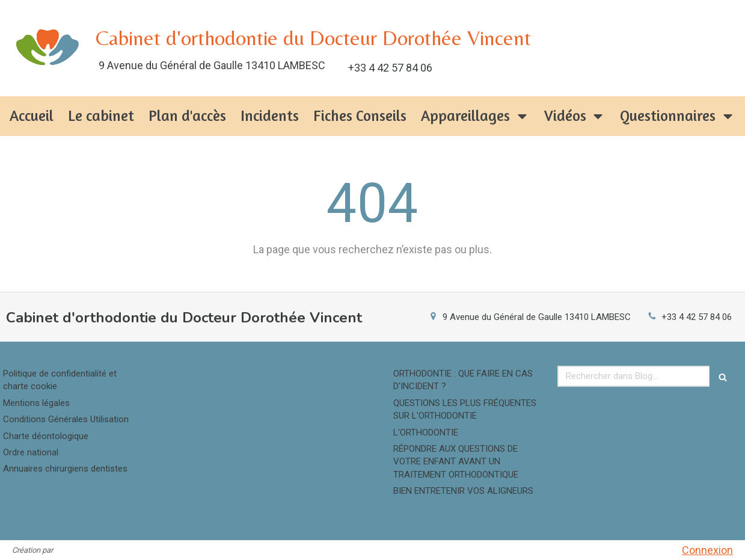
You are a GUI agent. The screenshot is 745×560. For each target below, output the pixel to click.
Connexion (707, 550)
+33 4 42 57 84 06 (697, 317)
